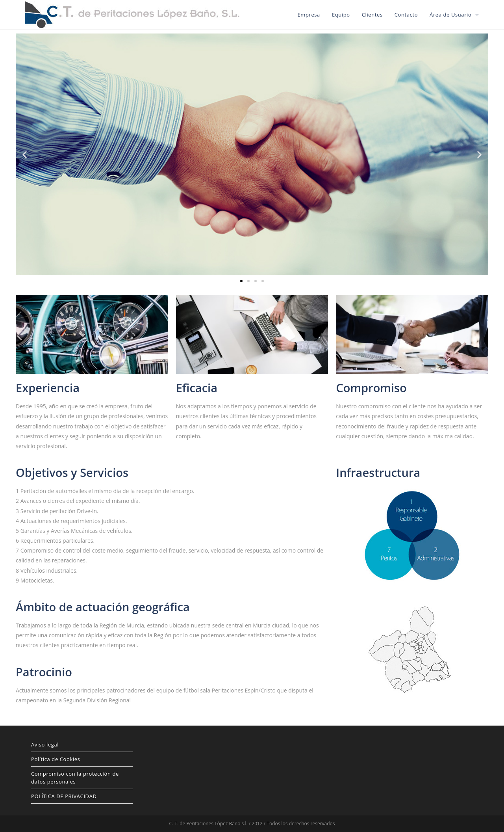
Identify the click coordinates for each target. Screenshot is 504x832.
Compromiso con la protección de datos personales (75, 778)
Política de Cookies (56, 759)
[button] (241, 281)
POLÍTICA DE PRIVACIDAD (64, 796)
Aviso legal (45, 745)
